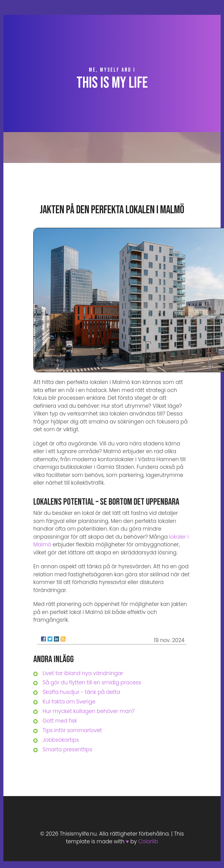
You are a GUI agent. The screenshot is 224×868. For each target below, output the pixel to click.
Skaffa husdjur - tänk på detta (81, 692)
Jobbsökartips (61, 740)
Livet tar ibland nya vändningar (83, 673)
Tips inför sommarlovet (72, 730)
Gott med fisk (60, 721)
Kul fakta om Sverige (69, 702)
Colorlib (148, 841)
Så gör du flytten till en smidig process (92, 682)
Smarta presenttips (67, 749)
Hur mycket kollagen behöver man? (89, 711)
